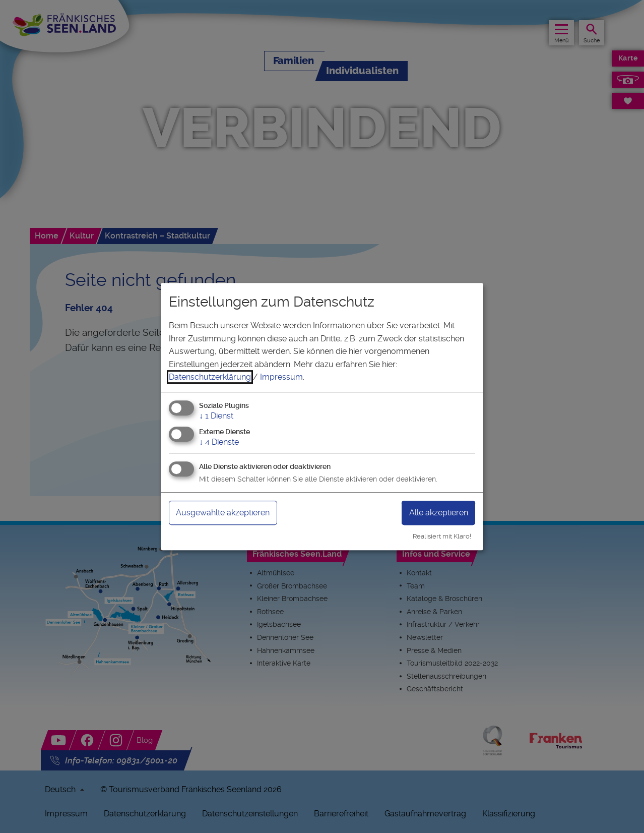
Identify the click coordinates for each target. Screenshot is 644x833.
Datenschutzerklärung (210, 377)
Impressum (281, 377)
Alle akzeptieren (434, 513)
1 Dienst (216, 416)
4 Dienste (219, 442)
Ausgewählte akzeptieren (230, 513)
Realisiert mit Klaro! (442, 536)
